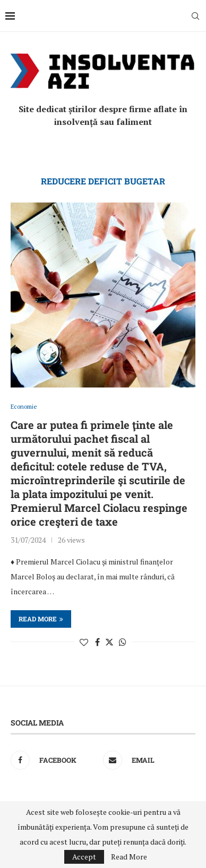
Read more (41, 619)
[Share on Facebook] (97, 642)
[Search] (195, 16)
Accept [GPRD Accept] (84, 857)
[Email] (147, 760)
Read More (129, 857)
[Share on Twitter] (109, 642)
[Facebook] (54, 760)
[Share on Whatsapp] (123, 642)
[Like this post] (84, 642)
